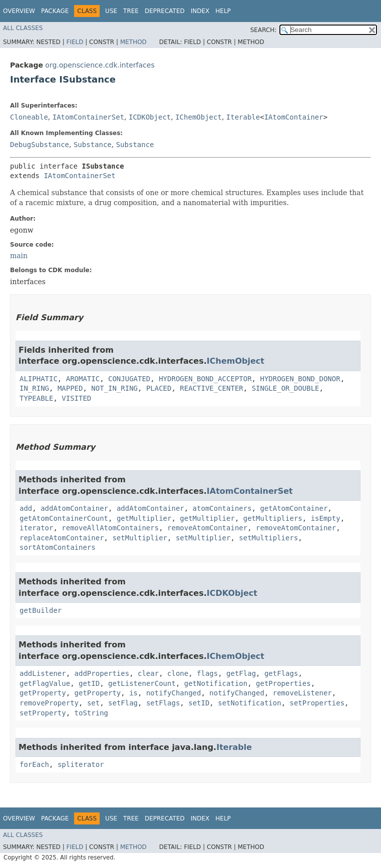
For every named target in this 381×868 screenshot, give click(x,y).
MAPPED (70, 388)
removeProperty (49, 703)
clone (178, 673)
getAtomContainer (294, 508)
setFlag (123, 703)
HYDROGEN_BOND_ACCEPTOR (205, 379)
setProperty (43, 713)
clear (148, 673)
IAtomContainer (294, 117)
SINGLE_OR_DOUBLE (286, 388)
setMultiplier (140, 538)
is (133, 693)
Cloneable (29, 117)
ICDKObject (150, 117)
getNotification (216, 683)
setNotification (249, 703)
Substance (93, 145)
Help (223, 11)
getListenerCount (142, 683)
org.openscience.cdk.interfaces (100, 65)
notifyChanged (174, 693)
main (19, 256)
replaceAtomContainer (62, 538)
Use (111, 11)
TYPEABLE (36, 398)
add (26, 508)
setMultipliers (268, 538)
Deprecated (165, 11)
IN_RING (34, 388)
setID (199, 703)
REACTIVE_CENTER (211, 388)
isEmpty (326, 518)
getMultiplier (144, 518)
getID (89, 683)
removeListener (302, 693)
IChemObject (199, 117)
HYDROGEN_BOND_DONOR (300, 379)
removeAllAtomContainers (110, 528)
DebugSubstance (40, 145)
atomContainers (222, 508)
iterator (36, 528)
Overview (19, 11)
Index (200, 11)
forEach (34, 764)
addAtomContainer (74, 508)
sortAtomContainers (58, 547)
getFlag (241, 673)
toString (91, 713)
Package (55, 11)
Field (75, 42)
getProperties (283, 683)
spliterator (81, 764)
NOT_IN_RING (114, 388)
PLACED (159, 388)
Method (133, 42)
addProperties (102, 673)
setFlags (163, 703)
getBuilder (41, 610)
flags (207, 673)
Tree (131, 11)
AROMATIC (83, 379)
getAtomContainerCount (64, 518)
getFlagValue (45, 683)
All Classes (23, 28)
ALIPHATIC (39, 379)
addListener (43, 673)
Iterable (243, 117)
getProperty (43, 693)
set (93, 703)
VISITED (76, 398)
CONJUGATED (129, 379)
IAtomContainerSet (88, 117)
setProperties (317, 703)
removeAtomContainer (207, 528)
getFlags (281, 673)
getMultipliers (273, 518)
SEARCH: (264, 30)
